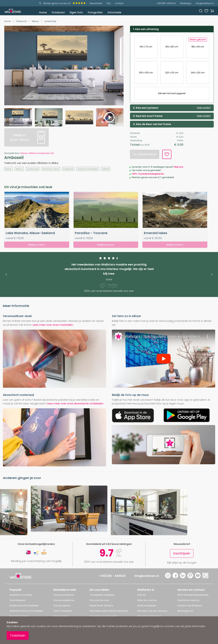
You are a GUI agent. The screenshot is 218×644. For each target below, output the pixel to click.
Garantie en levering (188, 600)
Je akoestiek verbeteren (102, 595)
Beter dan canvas (147, 600)
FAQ (109, 3)
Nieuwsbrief (96, 3)
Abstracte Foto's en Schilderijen (26, 611)
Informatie (114, 12)
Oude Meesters (18, 600)
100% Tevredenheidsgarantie (148, 174)
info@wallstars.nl (205, 3)
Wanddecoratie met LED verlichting (109, 611)
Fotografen (95, 12)
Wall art (141, 595)
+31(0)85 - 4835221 (112, 576)
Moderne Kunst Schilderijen (24, 606)
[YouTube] (198, 577)
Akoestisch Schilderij (21, 595)
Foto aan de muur (99, 600)
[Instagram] (168, 577)
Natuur (35, 21)
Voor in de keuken (63, 611)
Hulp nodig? (204, 108)
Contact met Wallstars (190, 606)
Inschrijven (182, 553)
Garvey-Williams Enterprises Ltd (37, 153)
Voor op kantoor (62, 606)
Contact (119, 3)
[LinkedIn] (183, 577)
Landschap (50, 21)
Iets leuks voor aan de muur (152, 611)
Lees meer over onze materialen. (53, 325)
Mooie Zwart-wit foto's (101, 606)
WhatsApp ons (185, 611)
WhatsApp (186, 3)
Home (43, 12)
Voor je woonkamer (64, 595)
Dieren (8, 169)
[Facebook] (175, 577)
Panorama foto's (51, 169)
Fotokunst (58, 12)
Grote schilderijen (147, 606)
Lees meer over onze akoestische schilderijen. (75, 404)
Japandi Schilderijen (88, 169)
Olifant (106, 169)
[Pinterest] (190, 577)
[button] (6, 274)
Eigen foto (76, 12)
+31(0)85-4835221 (166, 3)
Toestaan (18, 635)
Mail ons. (179, 167)
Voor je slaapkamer (64, 600)
